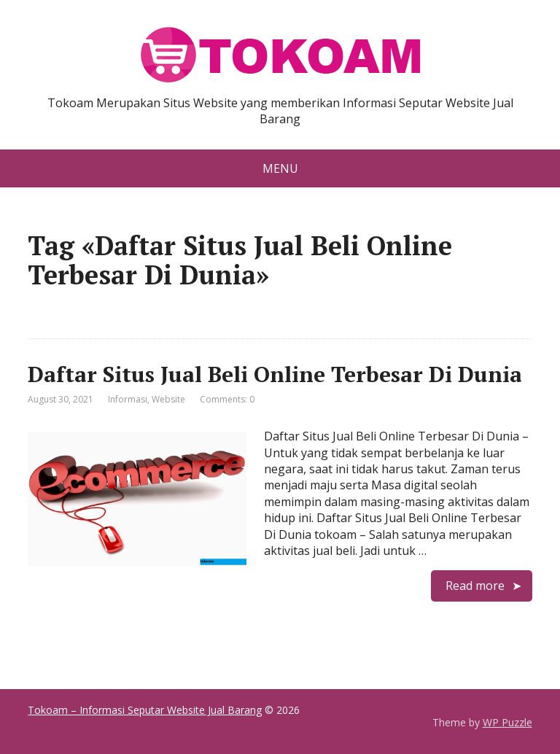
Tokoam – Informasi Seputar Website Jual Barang (145, 710)
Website (168, 399)
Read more (475, 586)
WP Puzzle (507, 722)
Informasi (128, 399)
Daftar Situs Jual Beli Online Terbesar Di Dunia (275, 374)
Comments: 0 (227, 399)
